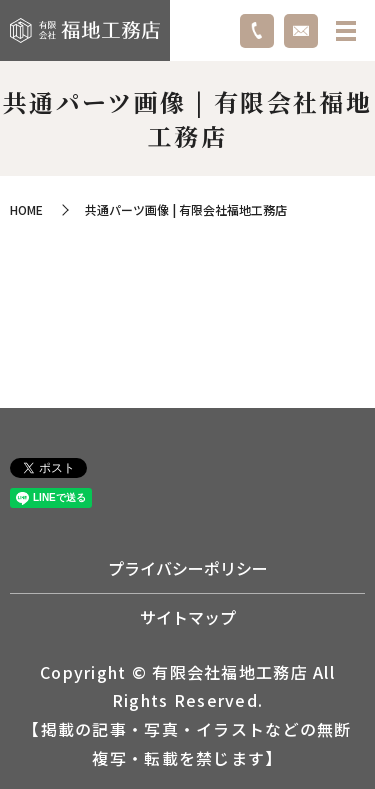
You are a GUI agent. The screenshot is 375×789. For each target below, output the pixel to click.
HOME (26, 209)
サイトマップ (188, 617)
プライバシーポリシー (188, 568)
